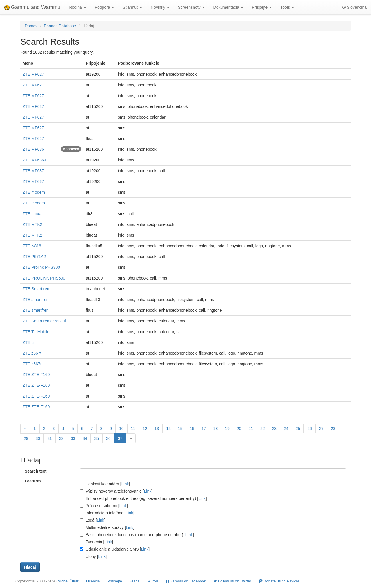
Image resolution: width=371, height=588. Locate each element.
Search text (36, 471)
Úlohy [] (93, 556)
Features (33, 481)
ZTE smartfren (36, 300)
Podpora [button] (104, 7)
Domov (31, 26)
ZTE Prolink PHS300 (41, 267)
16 (192, 429)
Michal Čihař (68, 581)
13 (157, 429)
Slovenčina (354, 7)
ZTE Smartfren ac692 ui (44, 321)
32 (61, 438)
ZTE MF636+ (34, 160)
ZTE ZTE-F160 (36, 375)
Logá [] (93, 520)
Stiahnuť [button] (132, 7)
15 (180, 429)
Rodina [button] (77, 7)
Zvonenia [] (96, 542)
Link (125, 484)
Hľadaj (135, 581)
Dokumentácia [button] (228, 7)
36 (108, 438)
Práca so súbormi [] (104, 506)
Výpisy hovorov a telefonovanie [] (116, 491)
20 (239, 429)
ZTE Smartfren (36, 289)
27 (321, 429)
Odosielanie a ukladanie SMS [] (115, 549)
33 (73, 438)
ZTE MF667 (33, 182)
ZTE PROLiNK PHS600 (44, 278)
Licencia (93, 581)
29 (26, 438)
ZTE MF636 (33, 149)
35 (97, 438)
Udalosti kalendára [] (105, 484)
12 (145, 429)
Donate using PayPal (279, 581)
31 (50, 438)
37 (120, 438)
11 (133, 429)
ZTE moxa (32, 214)
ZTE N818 (32, 246)
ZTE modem (34, 192)
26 (310, 429)
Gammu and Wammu (32, 7)
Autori (153, 581)
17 (204, 429)
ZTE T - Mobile (36, 332)
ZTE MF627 (33, 74)
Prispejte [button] (262, 7)
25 (298, 429)
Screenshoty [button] (191, 7)
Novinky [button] (160, 7)
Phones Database (60, 26)
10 (121, 429)
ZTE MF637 (33, 171)
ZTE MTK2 (32, 224)
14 (168, 429)
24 (286, 429)
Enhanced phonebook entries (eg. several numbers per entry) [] (143, 498)
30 (38, 438)
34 (85, 438)
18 (216, 429)
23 (274, 429)
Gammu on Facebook (186, 581)
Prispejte (115, 581)
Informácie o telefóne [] (107, 513)
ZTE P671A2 (34, 257)
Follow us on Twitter (232, 581)
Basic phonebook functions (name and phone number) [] (137, 535)
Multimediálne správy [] (107, 527)
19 (227, 429)
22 (263, 429)
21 (251, 429)
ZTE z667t (32, 353)
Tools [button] (287, 7)
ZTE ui (29, 342)
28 (333, 429)
